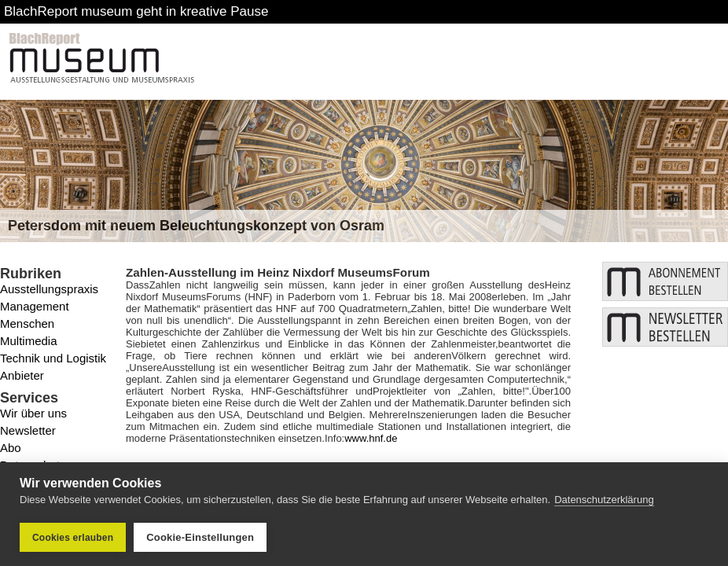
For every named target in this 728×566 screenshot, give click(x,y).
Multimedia (29, 341)
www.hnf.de (371, 438)
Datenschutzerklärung (604, 500)
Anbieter (22, 375)
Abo (11, 448)
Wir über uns (33, 413)
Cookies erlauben (73, 538)
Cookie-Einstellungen (200, 537)
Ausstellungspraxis (49, 289)
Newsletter (28, 430)
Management (35, 306)
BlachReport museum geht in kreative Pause (136, 11)
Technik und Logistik (53, 358)
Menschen (27, 323)
